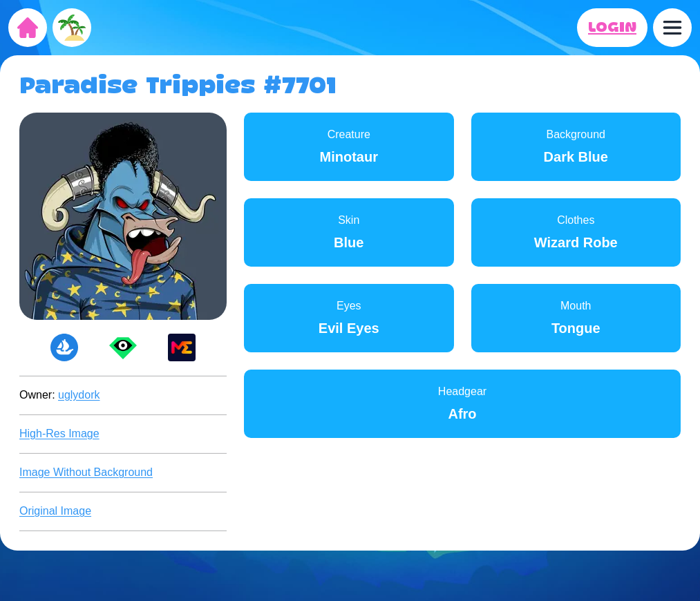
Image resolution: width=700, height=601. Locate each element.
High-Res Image (59, 433)
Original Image (55, 511)
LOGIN (612, 28)
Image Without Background (86, 472)
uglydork (79, 395)
